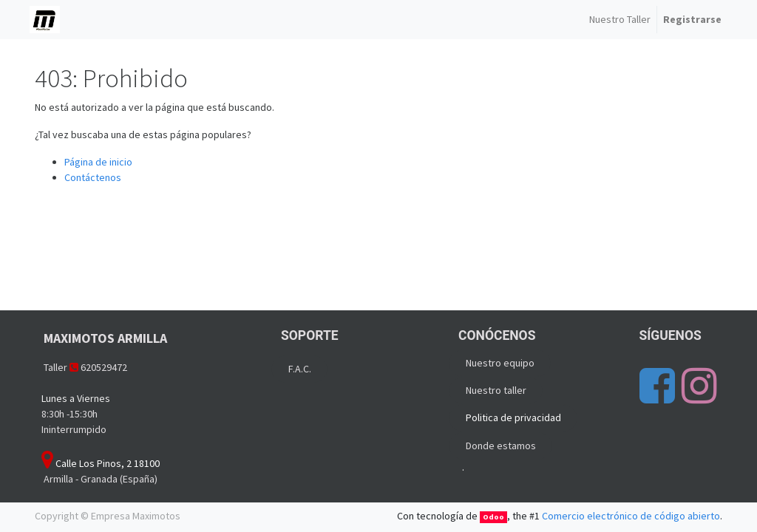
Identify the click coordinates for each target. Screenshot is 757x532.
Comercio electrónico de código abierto (631, 516)
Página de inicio (98, 162)
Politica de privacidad (513, 417)
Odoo (493, 517)
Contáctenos (93, 177)
